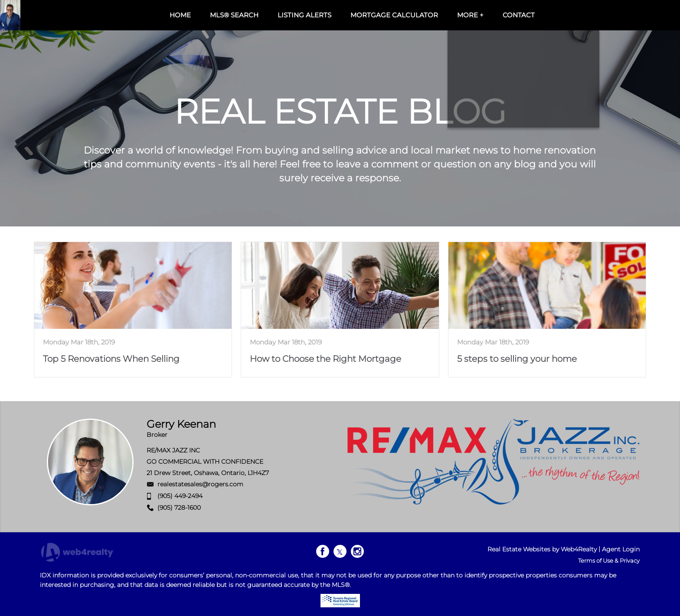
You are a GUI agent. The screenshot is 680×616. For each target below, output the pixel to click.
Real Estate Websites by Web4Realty (542, 549)
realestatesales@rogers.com (200, 484)
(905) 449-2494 (180, 496)
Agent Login (621, 549)
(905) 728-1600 (179, 508)
